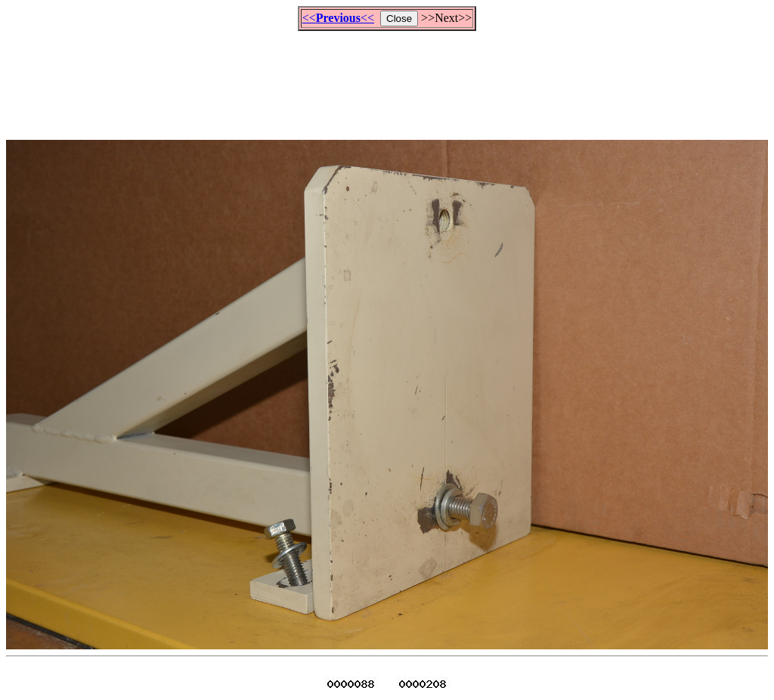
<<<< (338, 18)
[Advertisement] (387, 79)
